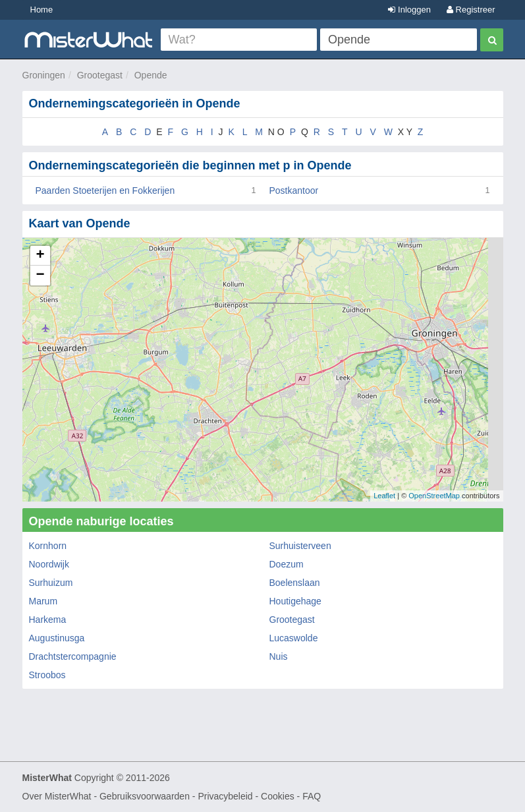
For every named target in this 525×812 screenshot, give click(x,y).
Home (42, 10)
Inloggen (409, 10)
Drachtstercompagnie (73, 656)
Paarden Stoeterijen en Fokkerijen (105, 190)
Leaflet (384, 496)
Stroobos (47, 675)
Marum (43, 601)
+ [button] (40, 256)
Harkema (48, 620)
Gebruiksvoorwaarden (145, 796)
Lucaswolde (294, 638)
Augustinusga (57, 638)
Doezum (287, 564)
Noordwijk (49, 564)
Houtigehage (295, 601)
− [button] (40, 275)
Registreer (471, 10)
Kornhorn (48, 546)
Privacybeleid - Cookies (246, 796)
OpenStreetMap (434, 496)
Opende (151, 75)
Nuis (279, 656)
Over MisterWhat (57, 796)
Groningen (44, 75)
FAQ (312, 796)
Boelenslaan (295, 583)
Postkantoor (294, 190)
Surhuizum (51, 583)
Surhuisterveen (300, 546)
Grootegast (100, 75)
